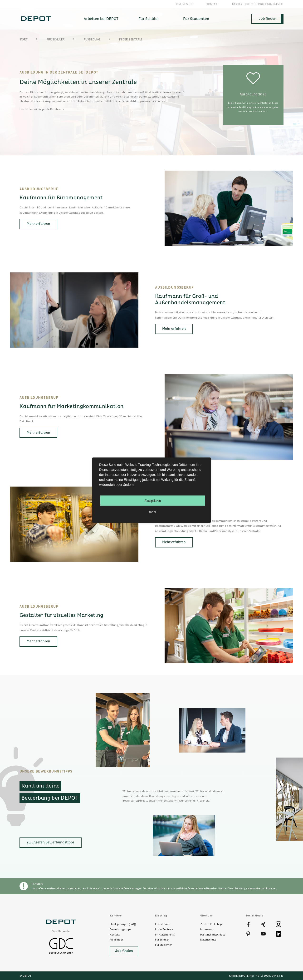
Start (24, 39)
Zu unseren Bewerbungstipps (51, 842)
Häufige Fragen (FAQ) (123, 924)
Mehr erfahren (38, 224)
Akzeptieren (153, 500)
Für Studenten (164, 945)
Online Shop (185, 4)
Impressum (207, 929)
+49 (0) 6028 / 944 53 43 (258, 4)
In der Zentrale (164, 929)
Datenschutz (208, 939)
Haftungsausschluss (213, 934)
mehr (153, 512)
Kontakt (213, 4)
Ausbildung (92, 39)
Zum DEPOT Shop (211, 924)
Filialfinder (116, 939)
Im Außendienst (165, 934)
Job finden (267, 19)
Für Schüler (56, 39)
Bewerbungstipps (120, 929)
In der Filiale (162, 924)
